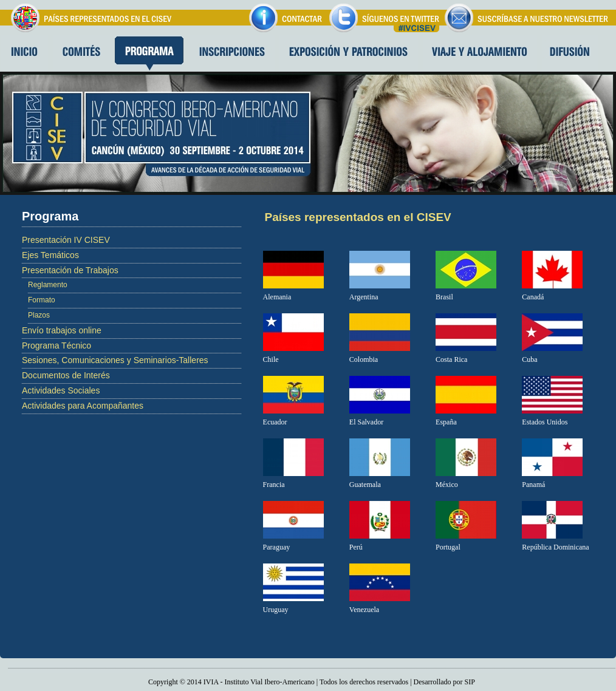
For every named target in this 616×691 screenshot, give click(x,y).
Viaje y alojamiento (480, 53)
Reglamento (48, 285)
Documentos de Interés (66, 375)
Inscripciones (231, 53)
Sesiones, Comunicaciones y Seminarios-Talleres (115, 360)
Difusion (570, 53)
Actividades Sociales (61, 390)
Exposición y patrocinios (349, 53)
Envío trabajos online (62, 330)
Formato (42, 300)
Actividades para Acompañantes (83, 406)
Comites (81, 53)
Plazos (39, 315)
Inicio (24, 53)
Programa (149, 53)
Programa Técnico (56, 345)
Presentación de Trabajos (70, 270)
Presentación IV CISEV (66, 240)
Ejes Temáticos (50, 255)
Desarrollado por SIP (444, 682)
